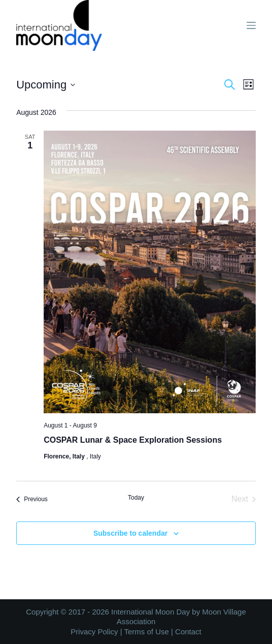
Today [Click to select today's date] (136, 498)
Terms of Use (147, 632)
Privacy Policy (94, 632)
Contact (188, 632)
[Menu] (251, 25)
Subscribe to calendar (130, 533)
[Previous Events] (32, 499)
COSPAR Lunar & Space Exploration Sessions (133, 440)
